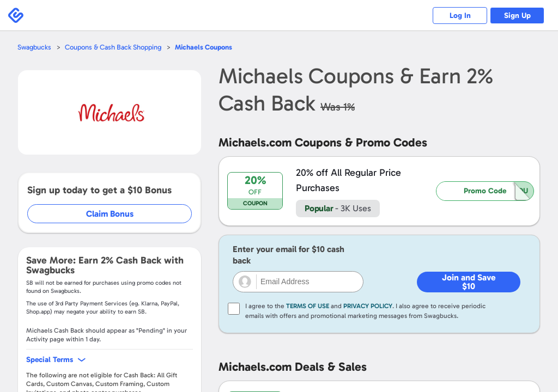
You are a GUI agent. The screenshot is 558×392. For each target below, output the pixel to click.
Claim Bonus (110, 214)
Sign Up (517, 16)
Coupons (204, 47)
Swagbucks (34, 47)
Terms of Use (308, 306)
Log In (460, 16)
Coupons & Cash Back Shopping (113, 47)
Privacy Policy (368, 306)
